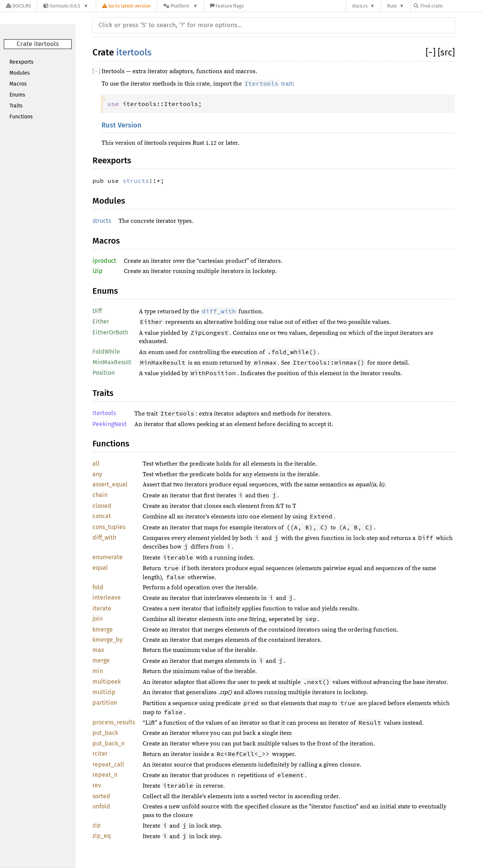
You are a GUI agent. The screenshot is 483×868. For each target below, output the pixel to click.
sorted (101, 796)
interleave (107, 597)
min (98, 671)
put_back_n (108, 743)
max (98, 650)
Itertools (104, 413)
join (98, 619)
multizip (104, 692)
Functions (21, 117)
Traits (16, 106)
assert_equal (110, 484)
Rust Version (122, 125)
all (96, 464)
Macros (18, 84)
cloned (102, 506)
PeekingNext (110, 424)
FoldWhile (106, 352)
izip (98, 271)
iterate (102, 608)
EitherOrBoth (110, 332)
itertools (134, 52)
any (97, 474)
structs (136, 181)
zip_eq (102, 836)
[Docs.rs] (18, 6)
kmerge (103, 630)
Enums (17, 95)
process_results (114, 722)
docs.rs (360, 6)
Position (104, 373)
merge (101, 660)
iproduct (104, 261)
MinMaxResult (112, 362)
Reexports (22, 62)
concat (102, 516)
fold (98, 587)
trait (268, 84)
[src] (446, 52)
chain (100, 495)
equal (100, 568)
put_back (105, 733)
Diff (97, 311)
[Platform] (181, 6)
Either (101, 321)
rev (97, 785)
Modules (20, 73)
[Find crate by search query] (451, 6)
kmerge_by (108, 640)
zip (97, 825)
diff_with (104, 538)
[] (432, 52)
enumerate (108, 557)
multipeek (107, 682)
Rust (392, 6)
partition (105, 703)
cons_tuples (109, 527)
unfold (101, 806)
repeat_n (105, 775)
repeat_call (108, 764)
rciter (100, 754)
